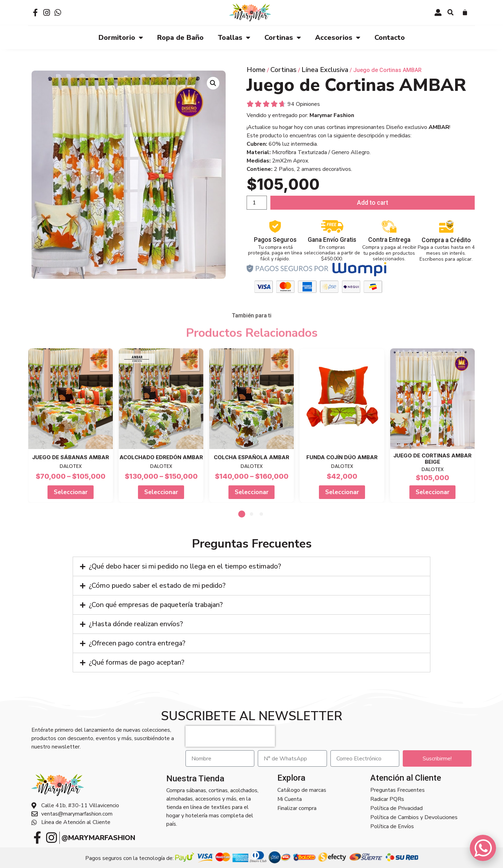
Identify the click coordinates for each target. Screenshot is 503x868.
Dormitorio (121, 37)
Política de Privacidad (396, 808)
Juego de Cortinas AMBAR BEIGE (432, 458)
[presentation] (230, 736)
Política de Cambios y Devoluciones (414, 817)
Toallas (234, 37)
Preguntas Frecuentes (398, 790)
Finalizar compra (297, 808)
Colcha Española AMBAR (251, 457)
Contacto (390, 37)
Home (256, 69)
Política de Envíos (392, 826)
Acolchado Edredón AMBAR (161, 457)
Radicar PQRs (387, 799)
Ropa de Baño (180, 37)
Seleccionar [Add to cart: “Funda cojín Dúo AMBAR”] (342, 492)
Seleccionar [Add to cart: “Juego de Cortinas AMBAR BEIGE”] (433, 492)
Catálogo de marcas (302, 790)
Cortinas (283, 37)
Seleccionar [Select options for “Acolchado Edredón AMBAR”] (161, 492)
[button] (451, 13)
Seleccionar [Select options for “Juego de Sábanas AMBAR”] (71, 492)
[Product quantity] (257, 202)
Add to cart (373, 202)
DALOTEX (71, 466)
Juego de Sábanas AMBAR (71, 457)
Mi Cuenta (290, 799)
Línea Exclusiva (325, 69)
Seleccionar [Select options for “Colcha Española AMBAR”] (252, 492)
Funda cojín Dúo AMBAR (342, 457)
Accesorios (338, 37)
